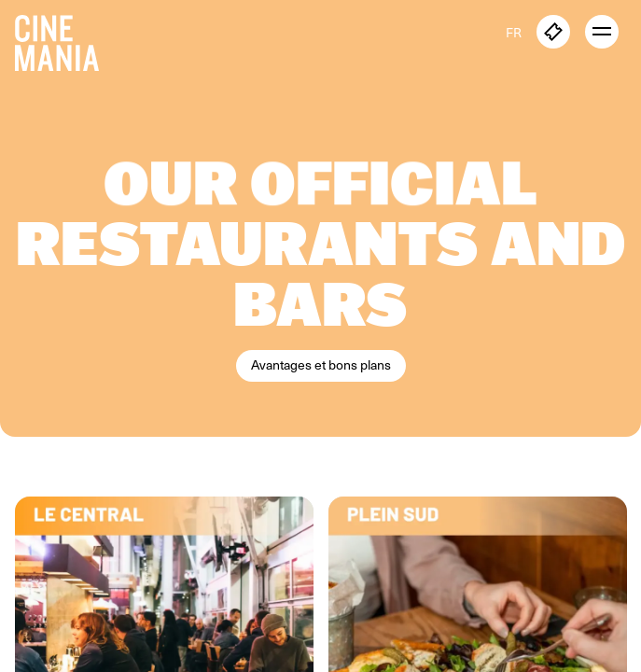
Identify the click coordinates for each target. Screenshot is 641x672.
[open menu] (602, 32)
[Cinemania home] (64, 39)
